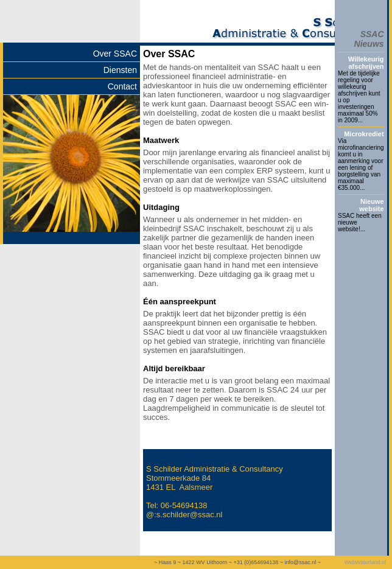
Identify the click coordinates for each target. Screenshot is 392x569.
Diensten (120, 70)
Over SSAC (115, 54)
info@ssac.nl (300, 562)
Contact (122, 86)
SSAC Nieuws (369, 39)
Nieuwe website (371, 205)
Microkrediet (364, 134)
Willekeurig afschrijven (366, 63)
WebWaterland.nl (366, 562)
